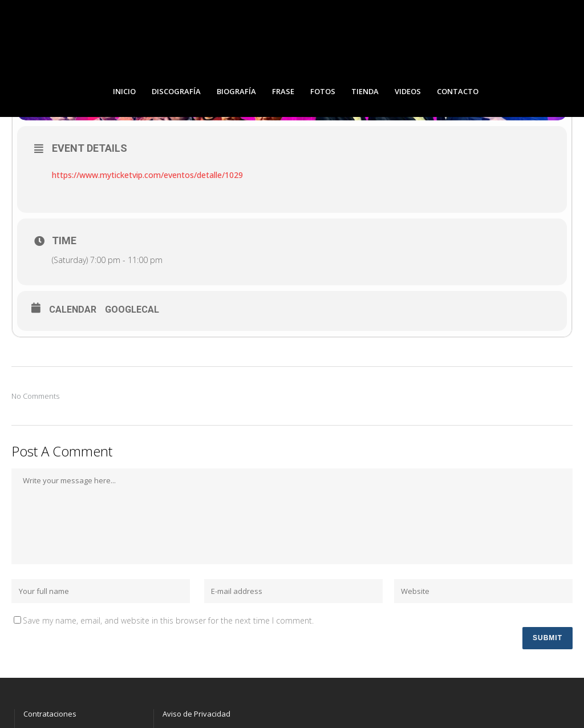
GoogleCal (132, 310)
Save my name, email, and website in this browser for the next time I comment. (168, 620)
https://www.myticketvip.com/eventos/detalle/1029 (147, 175)
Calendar (73, 310)
